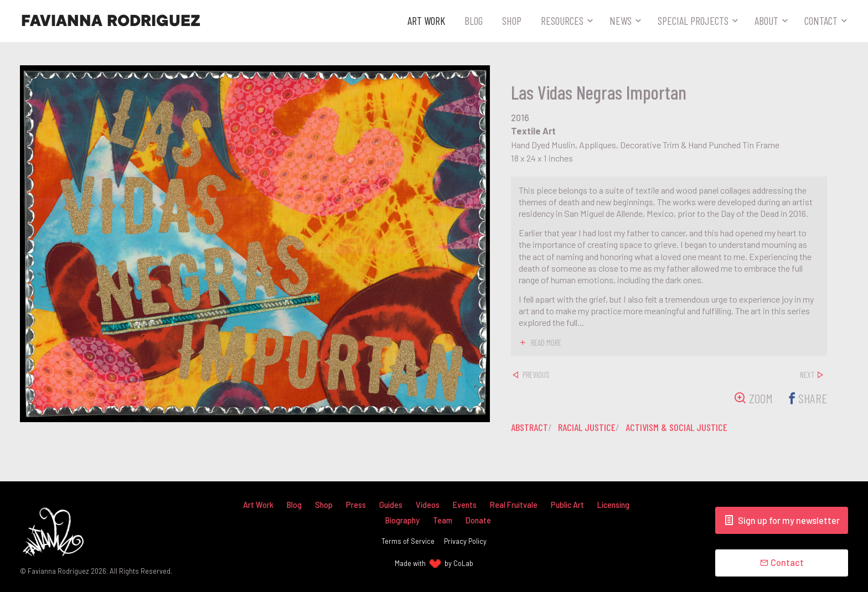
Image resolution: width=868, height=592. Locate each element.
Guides (391, 505)
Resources (562, 20)
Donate (478, 520)
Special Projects (693, 20)
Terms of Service (408, 541)
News (621, 20)
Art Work (426, 20)
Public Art (567, 505)
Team (443, 520)
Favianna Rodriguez (111, 21)
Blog (474, 20)
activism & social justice (676, 427)
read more (546, 342)
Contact (821, 20)
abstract (529, 427)
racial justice (587, 427)
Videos (428, 505)
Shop (512, 20)
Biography (402, 520)
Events (465, 505)
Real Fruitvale (514, 505)
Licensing (613, 505)
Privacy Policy (465, 541)
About (766, 20)
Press (356, 505)
